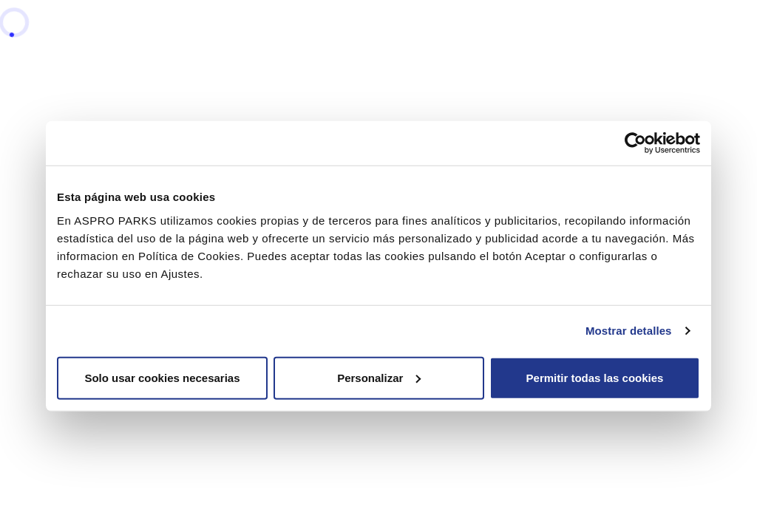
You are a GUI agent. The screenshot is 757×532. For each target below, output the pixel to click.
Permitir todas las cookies (595, 377)
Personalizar (379, 377)
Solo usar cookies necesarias (162, 377)
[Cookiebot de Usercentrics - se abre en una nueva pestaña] (635, 143)
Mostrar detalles (629, 331)
